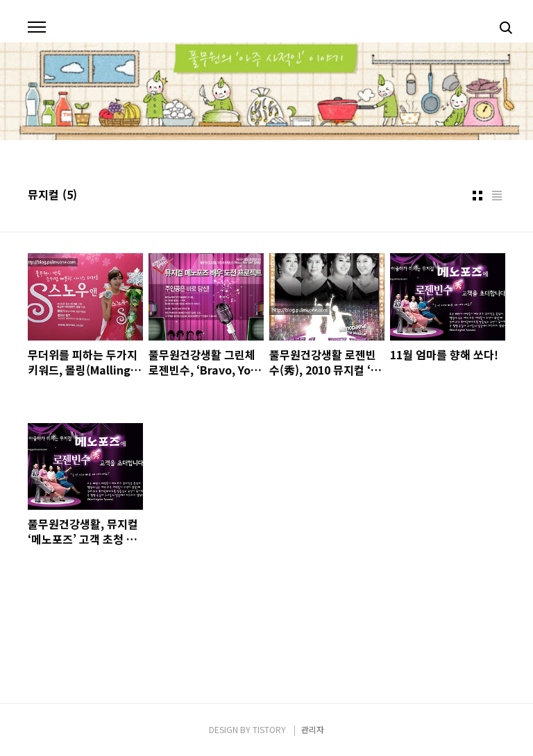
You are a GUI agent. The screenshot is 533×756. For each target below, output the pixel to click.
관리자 (313, 729)
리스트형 (497, 196)
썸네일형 (477, 196)
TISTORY (269, 729)
